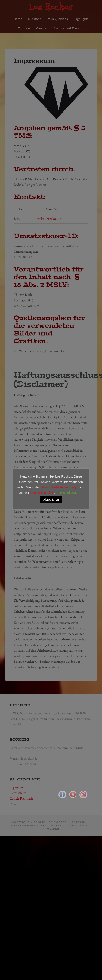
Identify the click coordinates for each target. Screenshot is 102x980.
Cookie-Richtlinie (42, 493)
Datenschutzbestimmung (58, 487)
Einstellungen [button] (70, 493)
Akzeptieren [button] (51, 500)
